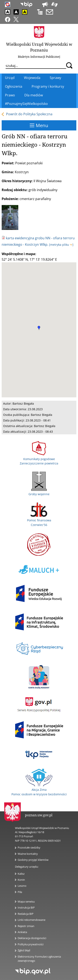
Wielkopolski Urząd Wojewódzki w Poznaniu (39, 47)
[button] (39, 328)
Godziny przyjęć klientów (33, 860)
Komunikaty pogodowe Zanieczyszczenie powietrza (39, 459)
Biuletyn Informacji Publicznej (39, 57)
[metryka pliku (61, 245)
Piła (20, 892)
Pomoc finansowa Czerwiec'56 (39, 520)
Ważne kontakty (28, 854)
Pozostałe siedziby (29, 847)
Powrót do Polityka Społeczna (29, 114)
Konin (21, 880)
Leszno (22, 886)
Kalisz (21, 874)
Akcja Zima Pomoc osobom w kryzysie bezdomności (39, 790)
